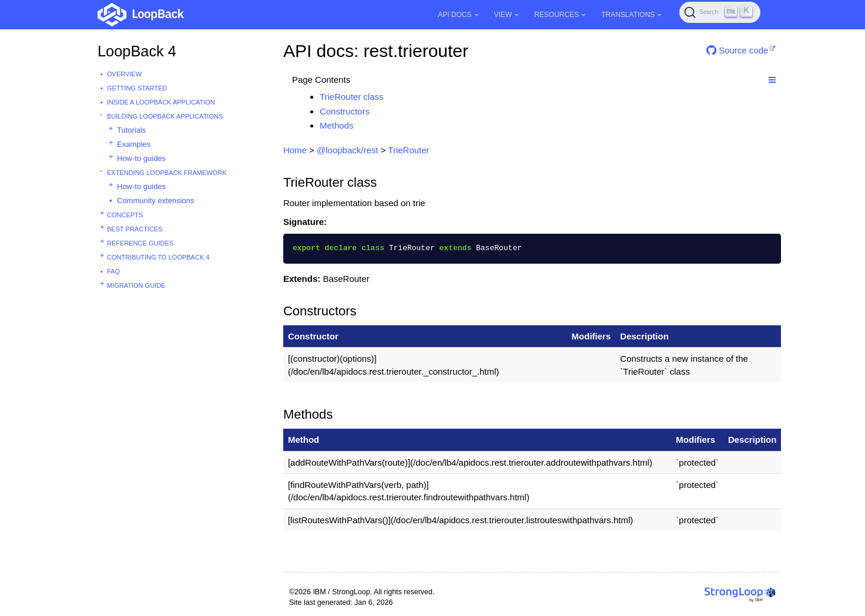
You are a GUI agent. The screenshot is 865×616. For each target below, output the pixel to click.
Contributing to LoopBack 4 (158, 257)
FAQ (113, 271)
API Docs (458, 15)
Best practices (135, 229)
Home (295, 150)
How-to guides (141, 158)
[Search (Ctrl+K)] (720, 12)
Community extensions (156, 201)
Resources (560, 15)
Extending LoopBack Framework (167, 173)
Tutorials (131, 130)
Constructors (345, 111)
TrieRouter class (352, 97)
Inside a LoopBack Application (161, 102)
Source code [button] (737, 50)
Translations (631, 15)
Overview (124, 74)
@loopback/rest (347, 150)
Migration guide (136, 285)
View (507, 15)
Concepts (125, 215)
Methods (337, 125)
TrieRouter (408, 150)
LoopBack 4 (137, 51)
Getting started (137, 88)
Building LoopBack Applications (165, 116)
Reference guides (140, 243)
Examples (134, 144)
